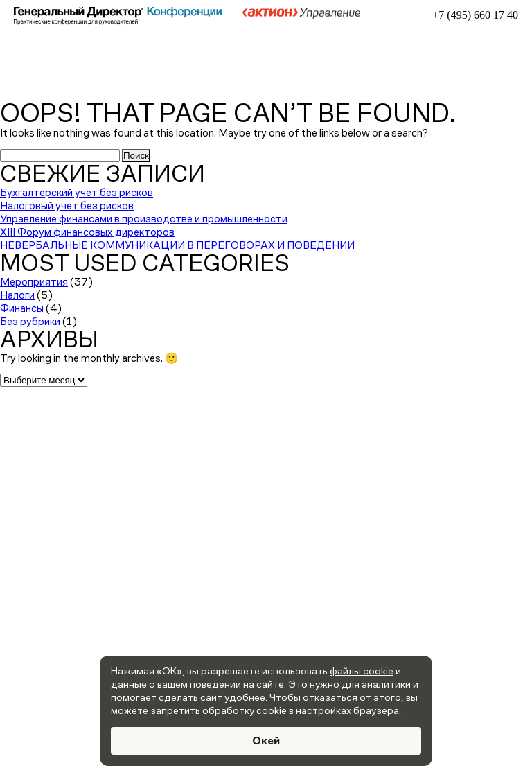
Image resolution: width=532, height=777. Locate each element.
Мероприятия (34, 282)
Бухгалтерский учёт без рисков (77, 192)
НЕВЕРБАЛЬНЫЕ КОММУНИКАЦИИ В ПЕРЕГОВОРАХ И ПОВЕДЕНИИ (177, 245)
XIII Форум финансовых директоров (87, 232)
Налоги (17, 295)
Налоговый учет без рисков (67, 206)
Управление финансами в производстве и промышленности (144, 219)
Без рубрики (30, 321)
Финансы (22, 308)
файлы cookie (362, 671)
